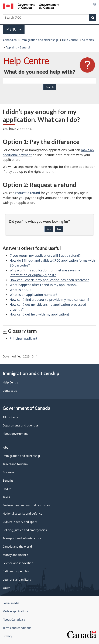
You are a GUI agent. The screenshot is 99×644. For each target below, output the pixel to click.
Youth (7, 588)
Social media (11, 603)
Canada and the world (17, 547)
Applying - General (18, 47)
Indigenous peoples (16, 571)
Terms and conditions (17, 628)
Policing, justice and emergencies (25, 530)
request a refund (28, 193)
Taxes (6, 497)
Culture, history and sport (20, 522)
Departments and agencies (21, 425)
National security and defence (22, 514)
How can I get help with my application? (40, 314)
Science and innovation (18, 563)
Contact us (10, 391)
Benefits (8, 481)
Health (7, 489)
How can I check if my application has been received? (49, 280)
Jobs (5, 448)
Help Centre (70, 40)
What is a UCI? (20, 290)
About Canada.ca (14, 620)
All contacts (10, 417)
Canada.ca (10, 40)
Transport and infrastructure (22, 538)
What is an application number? (33, 295)
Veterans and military (17, 580)
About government (15, 434)
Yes (49, 229)
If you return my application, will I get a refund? (45, 255)
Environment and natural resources (26, 505)
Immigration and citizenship (39, 40)
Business (8, 472)
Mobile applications (16, 611)
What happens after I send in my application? (43, 285)
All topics (88, 40)
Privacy (7, 636)
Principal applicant (23, 338)
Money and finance (15, 555)
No (59, 229)
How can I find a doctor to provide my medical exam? (49, 300)
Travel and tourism (15, 464)
